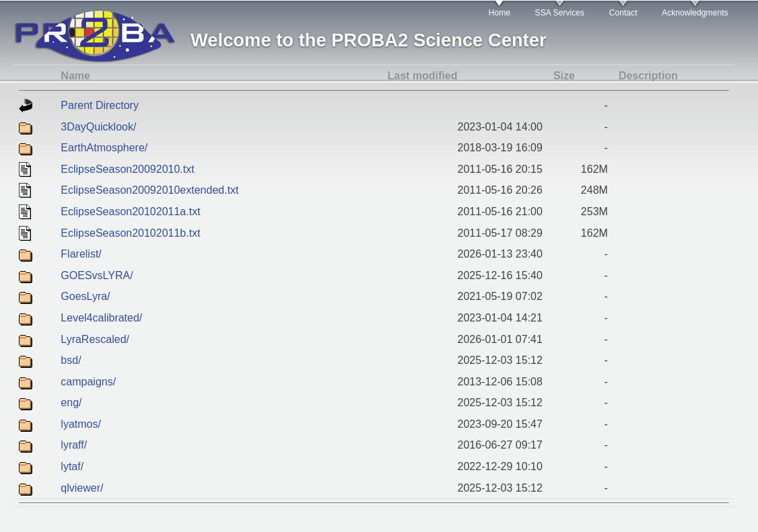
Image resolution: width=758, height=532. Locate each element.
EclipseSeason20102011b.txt (130, 233)
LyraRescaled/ (95, 339)
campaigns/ (88, 382)
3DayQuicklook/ (98, 127)
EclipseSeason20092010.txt (127, 169)
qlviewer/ (82, 488)
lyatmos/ (81, 424)
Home (499, 13)
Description (648, 76)
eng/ (71, 403)
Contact (623, 13)
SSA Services (560, 13)
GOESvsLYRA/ (97, 275)
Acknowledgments (695, 13)
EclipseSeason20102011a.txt (130, 212)
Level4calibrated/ (101, 318)
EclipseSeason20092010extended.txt (149, 190)
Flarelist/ (81, 254)
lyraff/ (74, 445)
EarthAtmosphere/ (104, 148)
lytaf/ (72, 466)
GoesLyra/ (85, 296)
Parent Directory (100, 105)
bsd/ (71, 360)
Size (564, 76)
